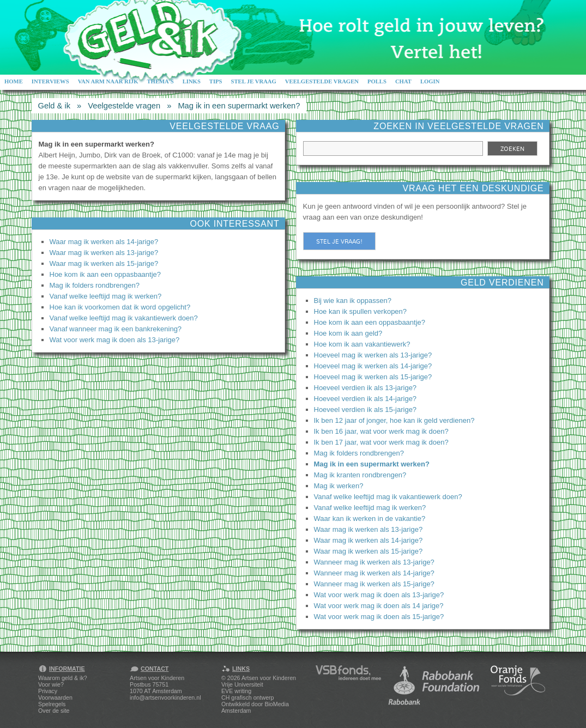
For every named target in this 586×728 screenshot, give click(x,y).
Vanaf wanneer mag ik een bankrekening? (116, 329)
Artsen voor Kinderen (269, 678)
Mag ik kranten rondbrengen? (360, 475)
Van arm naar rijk (108, 81)
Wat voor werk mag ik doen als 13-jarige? (115, 340)
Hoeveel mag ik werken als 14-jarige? (373, 366)
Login (430, 81)
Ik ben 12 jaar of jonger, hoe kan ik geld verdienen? (394, 420)
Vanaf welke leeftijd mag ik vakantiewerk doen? (124, 318)
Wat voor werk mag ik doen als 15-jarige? (379, 617)
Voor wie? (51, 684)
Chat (403, 81)
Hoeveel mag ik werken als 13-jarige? (373, 355)
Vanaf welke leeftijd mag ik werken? (106, 296)
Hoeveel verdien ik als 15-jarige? (366, 409)
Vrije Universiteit (242, 684)
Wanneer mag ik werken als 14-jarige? (374, 573)
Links (192, 81)
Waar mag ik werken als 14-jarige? (104, 242)
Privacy (48, 691)
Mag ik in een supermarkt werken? (239, 106)
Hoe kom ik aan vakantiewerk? (362, 344)
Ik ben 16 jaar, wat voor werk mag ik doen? (381, 431)
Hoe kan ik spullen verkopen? (361, 311)
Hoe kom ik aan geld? (348, 333)
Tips (216, 81)
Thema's (160, 81)
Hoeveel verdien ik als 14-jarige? (366, 399)
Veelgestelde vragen (322, 81)
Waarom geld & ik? (63, 678)
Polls (377, 81)
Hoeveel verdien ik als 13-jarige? (366, 388)
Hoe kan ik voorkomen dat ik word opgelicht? (120, 307)
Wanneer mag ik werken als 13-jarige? (374, 562)
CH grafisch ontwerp (248, 697)
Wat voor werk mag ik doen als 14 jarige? (379, 606)
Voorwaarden (55, 697)
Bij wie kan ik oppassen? (353, 301)
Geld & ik (54, 106)
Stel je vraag (254, 81)
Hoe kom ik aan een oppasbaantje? (105, 274)
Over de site (54, 711)
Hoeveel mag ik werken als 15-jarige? (373, 377)
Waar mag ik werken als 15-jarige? (104, 263)
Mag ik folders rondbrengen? (95, 285)
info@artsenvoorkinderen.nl (165, 697)
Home (14, 81)
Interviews (50, 81)
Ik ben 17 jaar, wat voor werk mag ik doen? (381, 442)
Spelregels (52, 704)
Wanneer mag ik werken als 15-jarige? (374, 584)
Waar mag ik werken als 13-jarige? (104, 253)
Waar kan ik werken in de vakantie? (370, 518)
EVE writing (236, 691)
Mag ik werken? (339, 486)
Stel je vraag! (339, 241)
